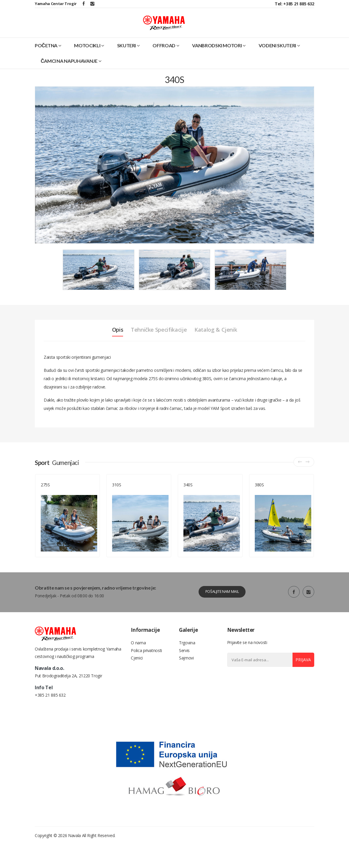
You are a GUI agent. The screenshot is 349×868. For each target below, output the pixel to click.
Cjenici (137, 669)
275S (45, 492)
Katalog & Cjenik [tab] (222, 337)
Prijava (301, 667)
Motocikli (89, 53)
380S (259, 492)
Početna (48, 53)
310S (117, 492)
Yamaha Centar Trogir (56, 4)
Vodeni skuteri (279, 53)
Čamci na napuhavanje (71, 68)
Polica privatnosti (146, 660)
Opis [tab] (110, 337)
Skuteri (128, 53)
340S (188, 492)
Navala (74, 859)
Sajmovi (186, 669)
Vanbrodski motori (219, 53)
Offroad (166, 53)
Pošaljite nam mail (219, 599)
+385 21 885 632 (50, 719)
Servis (184, 660)
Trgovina (187, 651)
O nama (138, 651)
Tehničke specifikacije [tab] (158, 337)
